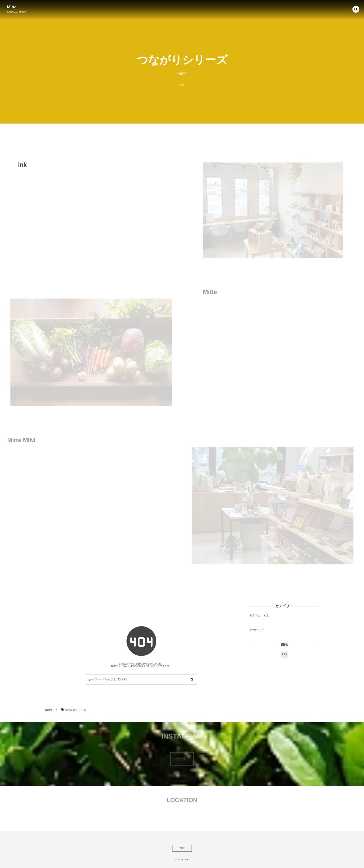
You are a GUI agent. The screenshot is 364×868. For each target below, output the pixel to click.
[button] (356, 9)
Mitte (12, 7)
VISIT (182, 759)
